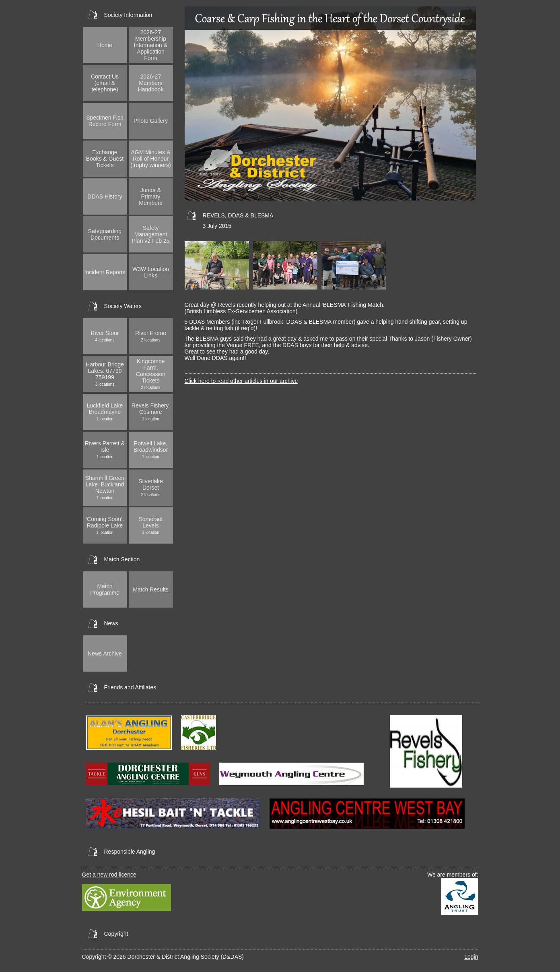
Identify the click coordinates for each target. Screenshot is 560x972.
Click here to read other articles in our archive (241, 381)
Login (471, 957)
